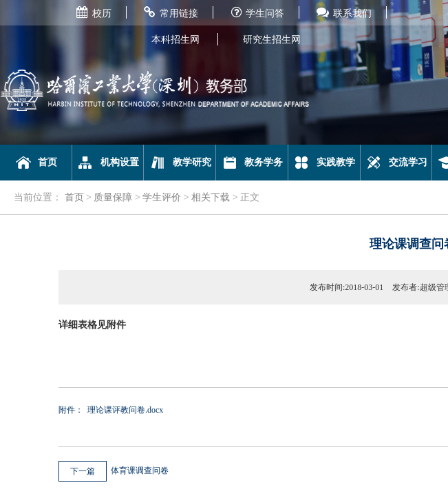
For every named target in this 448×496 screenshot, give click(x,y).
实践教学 (324, 163)
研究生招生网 (272, 40)
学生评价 (162, 197)
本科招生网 (175, 40)
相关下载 (211, 197)
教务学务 (252, 163)
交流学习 (396, 163)
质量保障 (113, 197)
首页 (36, 163)
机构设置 (108, 163)
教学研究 (180, 163)
